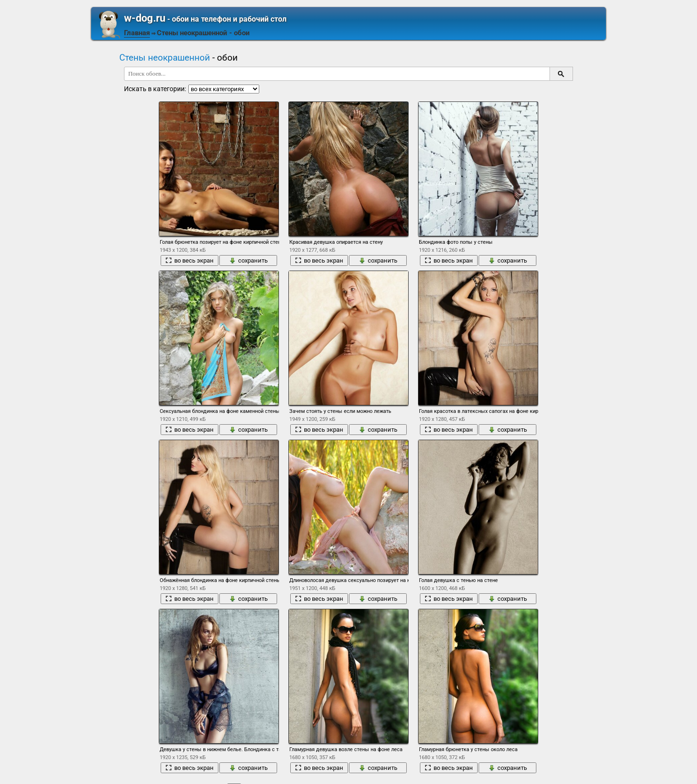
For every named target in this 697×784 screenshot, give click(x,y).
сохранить (248, 260)
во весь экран (190, 260)
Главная (137, 33)
